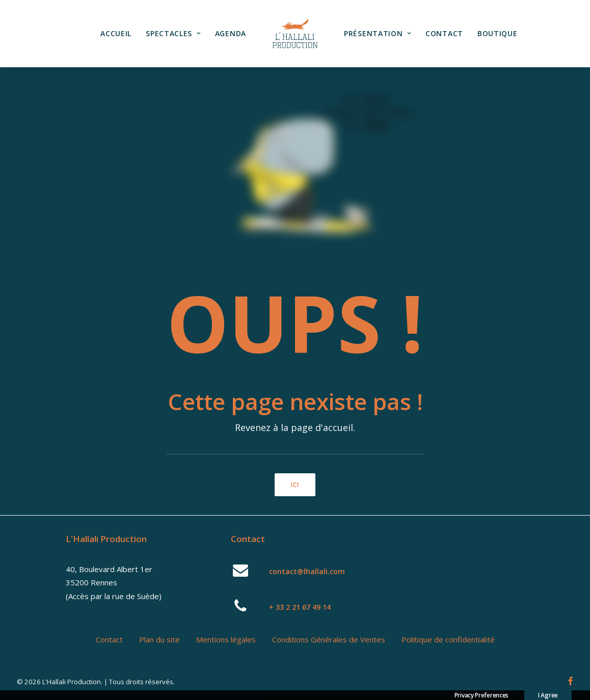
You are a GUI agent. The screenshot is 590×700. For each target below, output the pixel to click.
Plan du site (159, 639)
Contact (444, 33)
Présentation (378, 33)
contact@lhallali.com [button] (307, 571)
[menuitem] (116, 34)
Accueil (116, 33)
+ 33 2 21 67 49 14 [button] (300, 607)
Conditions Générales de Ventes (329, 639)
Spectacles (173, 33)
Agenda (231, 33)
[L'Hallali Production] (295, 34)
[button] (241, 574)
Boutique (498, 33)
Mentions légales (226, 639)
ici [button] (295, 485)
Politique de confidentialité (448, 639)
